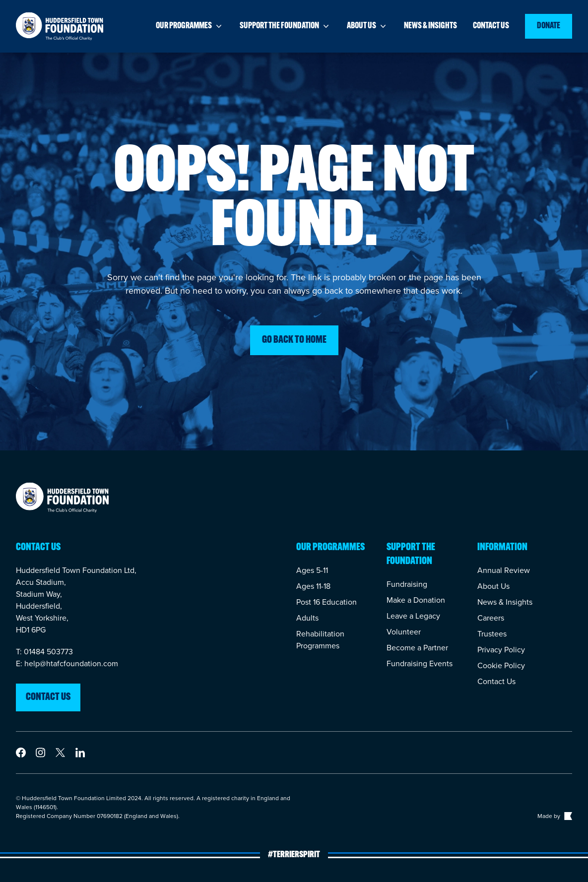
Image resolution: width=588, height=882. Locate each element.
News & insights (430, 26)
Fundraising (407, 584)
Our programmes (190, 26)
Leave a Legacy (413, 616)
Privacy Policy (501, 650)
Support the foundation (285, 26)
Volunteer (404, 632)
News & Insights (505, 602)
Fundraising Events (420, 663)
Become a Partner (417, 648)
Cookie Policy (501, 665)
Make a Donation (416, 600)
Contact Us (496, 681)
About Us (493, 586)
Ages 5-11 (312, 570)
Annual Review (504, 570)
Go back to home (294, 340)
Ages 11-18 (313, 586)
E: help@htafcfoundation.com (67, 663)
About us (367, 26)
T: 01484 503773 (44, 652)
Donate (549, 26)
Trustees (492, 634)
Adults (307, 618)
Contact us (491, 26)
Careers (491, 618)
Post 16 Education (327, 602)
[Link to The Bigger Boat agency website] (567, 816)
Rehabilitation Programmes (320, 640)
